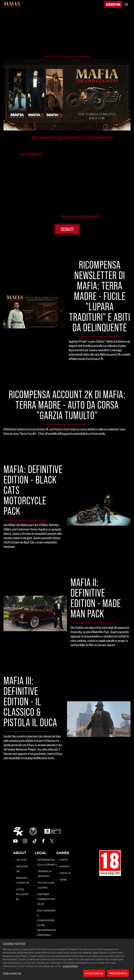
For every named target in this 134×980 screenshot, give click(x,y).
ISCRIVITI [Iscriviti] (67, 229)
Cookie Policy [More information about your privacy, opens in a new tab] (70, 969)
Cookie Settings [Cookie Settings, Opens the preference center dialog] (12, 976)
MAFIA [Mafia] (64, 860)
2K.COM (21, 860)
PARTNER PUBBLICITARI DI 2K (46, 899)
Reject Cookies (118, 976)
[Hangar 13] (33, 831)
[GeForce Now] (52, 831)
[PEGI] (110, 863)
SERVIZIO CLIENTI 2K (23, 880)
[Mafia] (12, 4)
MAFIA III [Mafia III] (65, 873)
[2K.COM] (18, 831)
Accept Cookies (94, 976)
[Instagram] (25, 841)
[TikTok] (35, 841)
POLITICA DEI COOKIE (46, 885)
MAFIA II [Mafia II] (65, 866)
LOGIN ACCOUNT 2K (22, 894)
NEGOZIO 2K (22, 869)
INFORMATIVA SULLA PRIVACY (47, 862)
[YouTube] (15, 841)
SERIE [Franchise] (63, 880)
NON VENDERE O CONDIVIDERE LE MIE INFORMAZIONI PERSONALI (46, 923)
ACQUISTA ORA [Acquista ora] (113, 4)
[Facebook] (43, 841)
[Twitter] (52, 841)
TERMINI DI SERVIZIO (45, 874)
